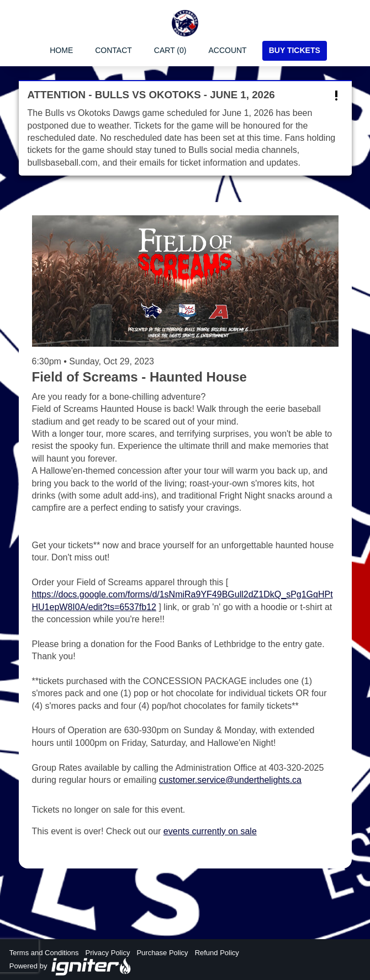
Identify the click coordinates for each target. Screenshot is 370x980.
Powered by (71, 967)
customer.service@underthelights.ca (230, 780)
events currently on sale (210, 831)
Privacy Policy (107, 953)
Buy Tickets (295, 50)
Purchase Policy (162, 953)
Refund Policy (217, 953)
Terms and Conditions (44, 953)
